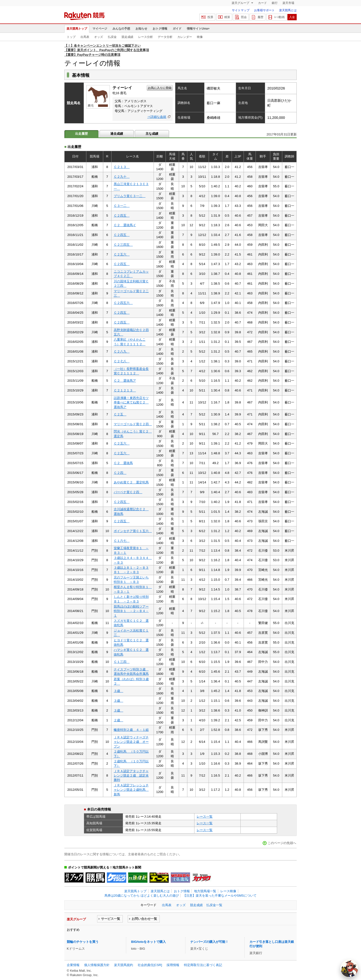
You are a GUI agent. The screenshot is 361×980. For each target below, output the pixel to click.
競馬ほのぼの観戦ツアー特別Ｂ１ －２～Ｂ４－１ (131, 611)
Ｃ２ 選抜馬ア (125, 381)
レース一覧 (205, 817)
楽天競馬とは (288, 10)
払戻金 (112, 37)
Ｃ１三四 (122, 662)
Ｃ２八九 (122, 351)
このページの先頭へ (282, 843)
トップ (71, 37)
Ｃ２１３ (122, 167)
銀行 (275, 3)
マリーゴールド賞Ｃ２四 (133, 424)
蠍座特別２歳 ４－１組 (131, 730)
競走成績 (127, 37)
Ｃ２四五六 (123, 303)
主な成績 (152, 134)
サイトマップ (241, 10)
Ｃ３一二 (122, 206)
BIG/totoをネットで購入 (148, 942)
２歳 (118, 720)
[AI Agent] (349, 968)
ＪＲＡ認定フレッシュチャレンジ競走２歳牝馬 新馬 (131, 790)
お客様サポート (264, 10)
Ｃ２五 (120, 414)
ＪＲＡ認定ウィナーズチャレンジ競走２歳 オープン (131, 742)
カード (262, 3)
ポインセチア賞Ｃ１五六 (133, 531)
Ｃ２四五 (122, 216)
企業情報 (73, 965)
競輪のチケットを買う (83, 942)
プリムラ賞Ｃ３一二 (130, 196)
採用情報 (173, 965)
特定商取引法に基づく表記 (203, 965)
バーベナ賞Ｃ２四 (128, 492)
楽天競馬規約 (124, 965)
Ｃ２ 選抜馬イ (125, 225)
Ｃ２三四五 (123, 245)
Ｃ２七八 (122, 361)
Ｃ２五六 (122, 254)
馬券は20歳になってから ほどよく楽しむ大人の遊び (142, 896)
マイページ (100, 29)
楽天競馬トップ (77, 29)
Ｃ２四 (120, 473)
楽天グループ (241, 3)
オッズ (99, 37)
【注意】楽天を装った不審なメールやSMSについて (220, 896)
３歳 (118, 691)
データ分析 (165, 37)
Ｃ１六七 (122, 541)
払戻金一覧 (214, 905)
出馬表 (85, 37)
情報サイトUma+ (198, 29)
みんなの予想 (121, 29)
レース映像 (228, 891)
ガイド (177, 29)
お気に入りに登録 (160, 88)
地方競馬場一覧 (205, 891)
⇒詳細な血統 (157, 117)
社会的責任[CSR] (150, 965)
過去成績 (117, 134)
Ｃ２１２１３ (125, 390)
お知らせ (141, 29)
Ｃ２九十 (122, 177)
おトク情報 (160, 29)
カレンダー (185, 37)
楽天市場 (288, 3)
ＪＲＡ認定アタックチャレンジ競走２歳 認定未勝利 (131, 776)
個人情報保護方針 (97, 965)
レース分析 (146, 37)
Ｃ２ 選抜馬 (123, 463)
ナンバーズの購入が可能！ (209, 942)
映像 (200, 37)
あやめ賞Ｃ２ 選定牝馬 (131, 482)
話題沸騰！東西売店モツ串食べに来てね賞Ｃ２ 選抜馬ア (131, 402)
